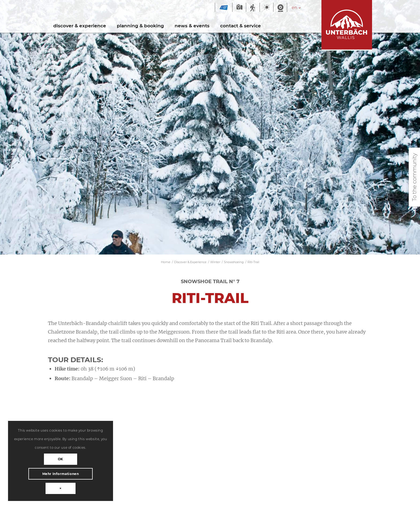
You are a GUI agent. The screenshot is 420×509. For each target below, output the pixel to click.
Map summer (239, 8)
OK (61, 459)
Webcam (280, 8)
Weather (267, 8)
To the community (414, 177)
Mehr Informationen (61, 474)
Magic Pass (224, 8)
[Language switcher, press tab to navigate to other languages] (299, 8)
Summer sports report (253, 8)
